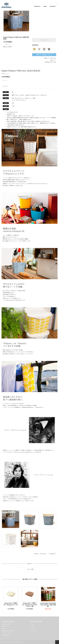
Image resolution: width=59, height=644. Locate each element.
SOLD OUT (44, 40)
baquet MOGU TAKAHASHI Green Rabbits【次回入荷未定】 (48, 605)
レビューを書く (29, 569)
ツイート (5, 80)
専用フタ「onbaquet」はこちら (44, 55)
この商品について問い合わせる (50, 58)
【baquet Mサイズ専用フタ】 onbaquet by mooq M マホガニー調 (29, 605)
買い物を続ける (53, 554)
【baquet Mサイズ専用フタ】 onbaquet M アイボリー (11, 605)
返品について (53, 60)
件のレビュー (5, 74)
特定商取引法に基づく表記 (50, 62)
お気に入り (7, 44)
